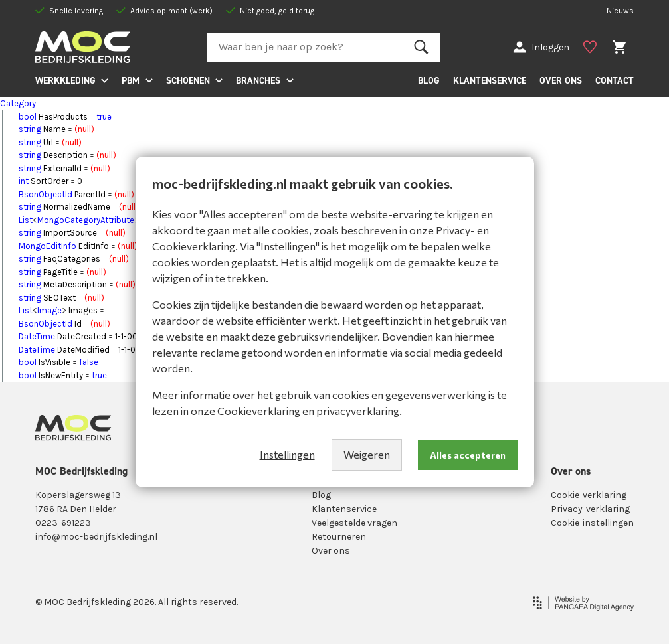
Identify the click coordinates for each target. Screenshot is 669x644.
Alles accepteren (468, 455)
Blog (321, 495)
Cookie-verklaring (589, 495)
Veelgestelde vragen (354, 523)
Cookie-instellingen (592, 523)
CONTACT (615, 80)
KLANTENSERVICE (490, 80)
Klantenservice (344, 509)
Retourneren (339, 537)
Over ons (331, 551)
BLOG (429, 80)
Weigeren (367, 454)
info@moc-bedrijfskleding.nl (96, 537)
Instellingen (287, 454)
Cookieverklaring (259, 411)
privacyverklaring (358, 411)
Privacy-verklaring (590, 509)
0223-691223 (63, 523)
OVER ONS (561, 80)
